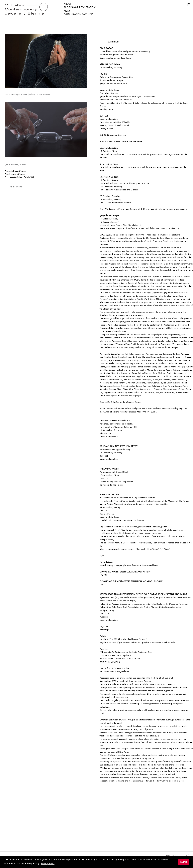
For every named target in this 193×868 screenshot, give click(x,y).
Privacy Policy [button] (48, 863)
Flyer (102, 556)
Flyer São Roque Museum (16, 171)
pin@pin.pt (104, 630)
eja (104, 84)
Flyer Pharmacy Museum (15, 174)
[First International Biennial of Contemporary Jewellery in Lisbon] (31, 9)
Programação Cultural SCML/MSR (19, 177)
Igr (101, 84)
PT (189, 4)
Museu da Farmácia (109, 119)
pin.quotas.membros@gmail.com (114, 671)
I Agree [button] (183, 862)
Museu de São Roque (117, 84)
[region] (46, 61)
